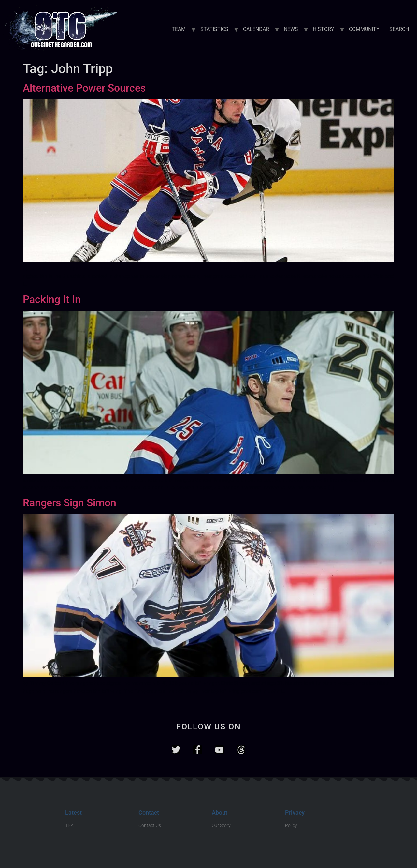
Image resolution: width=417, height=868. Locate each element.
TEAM (179, 29)
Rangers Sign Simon (70, 503)
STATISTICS (214, 29)
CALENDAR (256, 29)
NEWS (291, 29)
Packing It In (52, 299)
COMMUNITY (364, 29)
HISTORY (324, 29)
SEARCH (399, 29)
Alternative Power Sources (84, 88)
